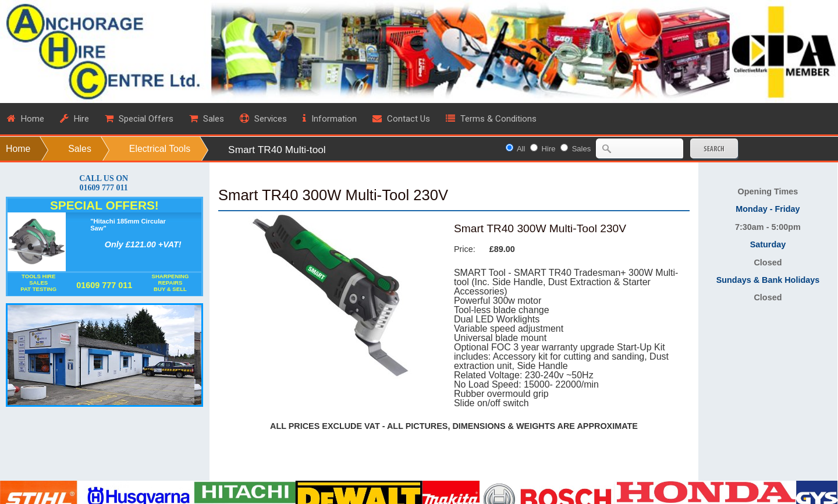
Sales (80, 149)
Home (18, 149)
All (521, 149)
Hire (549, 149)
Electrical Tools (160, 149)
